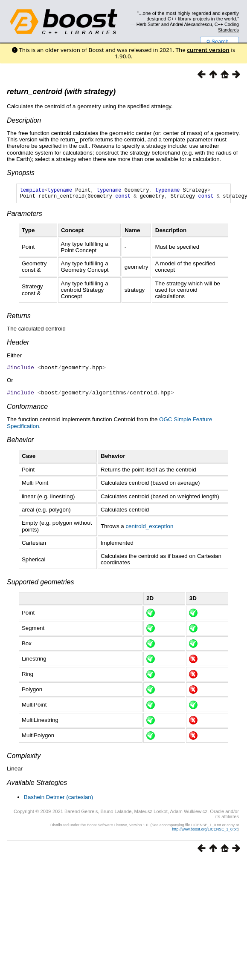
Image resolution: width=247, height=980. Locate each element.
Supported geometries (40, 584)
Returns (19, 318)
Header (18, 345)
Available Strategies (37, 784)
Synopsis (21, 173)
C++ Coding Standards (227, 27)
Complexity (24, 757)
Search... (219, 42)
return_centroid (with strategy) (61, 92)
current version (208, 50)
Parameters (25, 216)
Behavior (20, 441)
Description (24, 120)
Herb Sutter (148, 24)
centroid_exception (149, 528)
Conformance (27, 408)
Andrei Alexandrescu (191, 24)
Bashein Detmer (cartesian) (58, 799)
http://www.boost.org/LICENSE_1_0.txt (205, 831)
